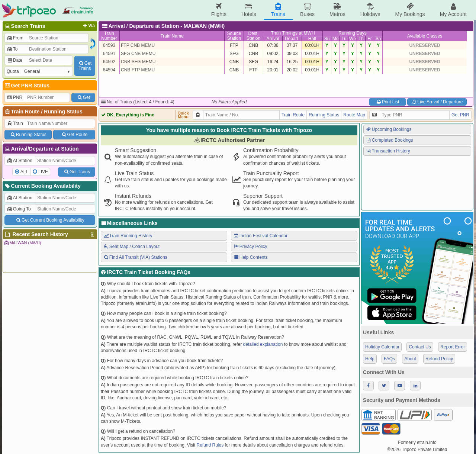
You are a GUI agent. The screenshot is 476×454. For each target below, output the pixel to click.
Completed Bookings (389, 140)
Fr (369, 39)
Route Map (354, 115)
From (15, 38)
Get (83, 97)
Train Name (172, 36)
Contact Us (420, 347)
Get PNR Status (27, 86)
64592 (109, 62)
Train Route (25, 112)
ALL (24, 172)
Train (15, 123)
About (410, 359)
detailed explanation (263, 344)
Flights (219, 10)
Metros (337, 10)
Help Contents (250, 257)
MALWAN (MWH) (22, 243)
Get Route (74, 135)
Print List (387, 102)
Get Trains (77, 172)
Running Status (63, 112)
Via (88, 26)
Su (327, 39)
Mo (336, 39)
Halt (312, 39)
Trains (278, 10)
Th (361, 39)
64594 (109, 70)
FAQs (389, 359)
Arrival (273, 39)
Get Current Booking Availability (50, 220)
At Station (20, 161)
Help (370, 359)
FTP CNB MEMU (138, 45)
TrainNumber (109, 36)
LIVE (43, 172)
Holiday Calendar (382, 347)
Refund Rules (210, 445)
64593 (109, 45)
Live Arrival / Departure (437, 102)
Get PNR (460, 115)
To (12, 49)
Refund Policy (439, 359)
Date (15, 60)
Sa (378, 39)
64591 (109, 54)
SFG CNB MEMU (138, 54)
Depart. (292, 39)
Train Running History (128, 236)
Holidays (370, 10)
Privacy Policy (250, 247)
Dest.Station (253, 36)
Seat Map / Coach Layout (131, 247)
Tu (344, 39)
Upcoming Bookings (389, 129)
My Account (453, 10)
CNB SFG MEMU (138, 62)
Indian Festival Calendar (260, 236)
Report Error (453, 347)
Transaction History (388, 151)
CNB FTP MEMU (138, 70)
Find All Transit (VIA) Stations (135, 257)
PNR (15, 97)
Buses (307, 10)
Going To (19, 209)
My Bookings (410, 10)
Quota (13, 71)
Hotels (249, 10)
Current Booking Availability (42, 186)
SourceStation (234, 36)
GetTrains (85, 66)
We (353, 39)
